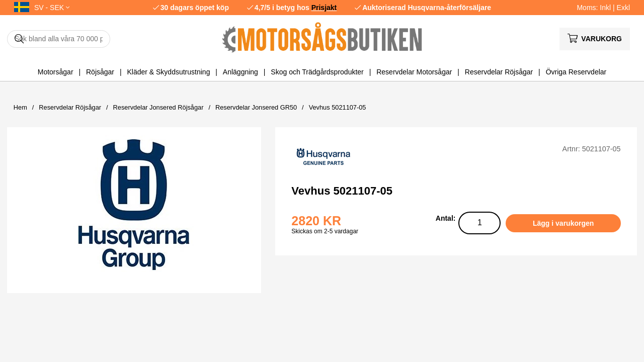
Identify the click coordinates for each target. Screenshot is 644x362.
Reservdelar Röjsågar (499, 72)
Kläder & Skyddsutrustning (168, 72)
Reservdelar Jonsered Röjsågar (158, 107)
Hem (20, 107)
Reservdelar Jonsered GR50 (256, 107)
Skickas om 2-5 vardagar (325, 231)
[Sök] (59, 39)
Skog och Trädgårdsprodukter (317, 72)
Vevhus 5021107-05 (338, 107)
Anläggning (240, 72)
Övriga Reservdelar (576, 72)
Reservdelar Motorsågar (414, 72)
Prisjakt (324, 8)
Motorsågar (56, 72)
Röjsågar (100, 72)
